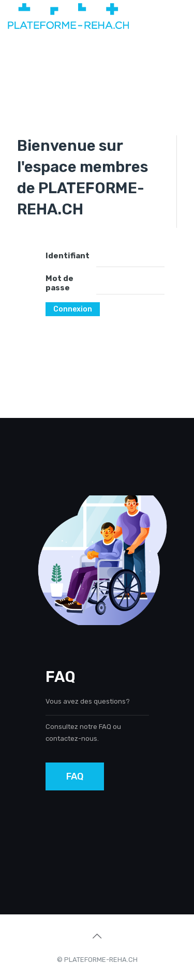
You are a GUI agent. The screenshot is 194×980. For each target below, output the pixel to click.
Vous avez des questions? (88, 701)
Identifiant (68, 256)
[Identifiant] (130, 256)
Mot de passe (59, 283)
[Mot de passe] (130, 284)
